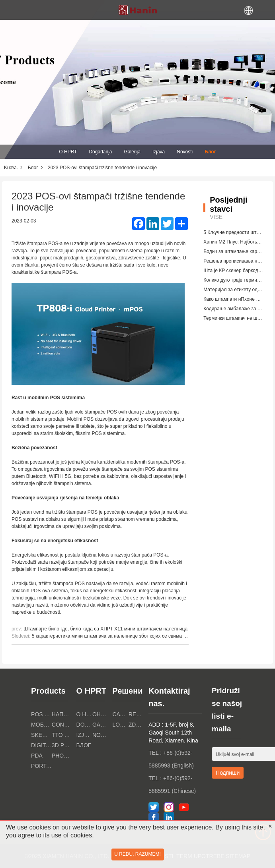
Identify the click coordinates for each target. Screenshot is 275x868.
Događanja (100, 152)
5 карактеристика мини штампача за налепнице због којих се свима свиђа (114, 636)
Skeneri (41, 735)
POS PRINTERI (41, 714)
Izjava (159, 152)
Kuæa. (11, 168)
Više (216, 217)
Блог (210, 152)
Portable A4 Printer (41, 766)
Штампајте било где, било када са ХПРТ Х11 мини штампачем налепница (105, 629)
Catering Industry (120, 714)
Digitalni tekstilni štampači (41, 745)
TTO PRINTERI (62, 735)
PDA (37, 756)
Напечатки (62, 714)
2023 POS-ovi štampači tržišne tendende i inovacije (102, 168)
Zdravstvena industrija (137, 725)
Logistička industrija (120, 725)
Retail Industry (137, 714)
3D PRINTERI (62, 745)
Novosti (185, 152)
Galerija (132, 152)
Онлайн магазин (100, 714)
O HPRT (68, 152)
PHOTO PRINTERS (62, 756)
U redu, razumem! (137, 854)
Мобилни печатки (41, 725)
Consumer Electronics (62, 725)
